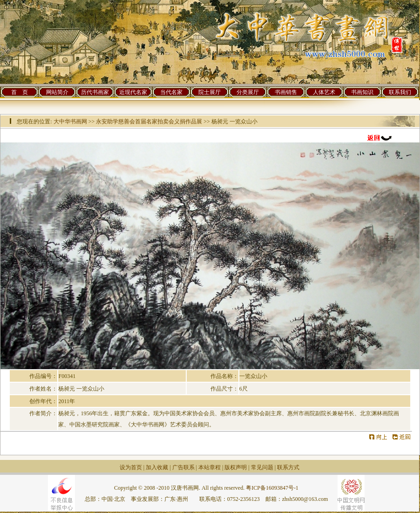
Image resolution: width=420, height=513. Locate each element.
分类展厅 (248, 92)
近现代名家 (133, 92)
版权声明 (236, 467)
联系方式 (288, 467)
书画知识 (362, 92)
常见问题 (262, 467)
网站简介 (57, 92)
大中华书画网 (70, 121)
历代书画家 (95, 92)
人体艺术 (324, 92)
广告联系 (183, 467)
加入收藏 (157, 467)
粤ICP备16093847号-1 (272, 488)
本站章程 (210, 467)
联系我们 (400, 92)
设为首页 (131, 467)
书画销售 (286, 92)
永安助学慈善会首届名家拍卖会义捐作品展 (149, 121)
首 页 (20, 92)
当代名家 (171, 92)
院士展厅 (210, 92)
